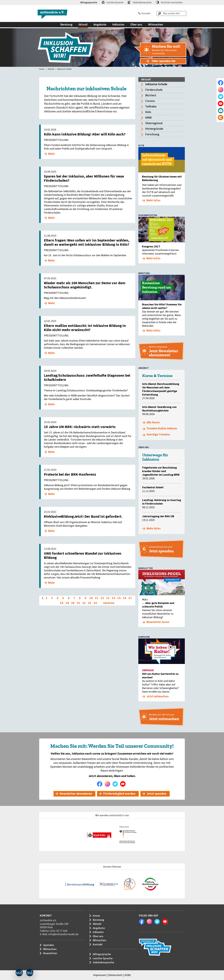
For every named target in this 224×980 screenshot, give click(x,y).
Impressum (100, 975)
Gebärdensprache (142, 2)
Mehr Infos (154, 529)
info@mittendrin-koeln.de (63, 934)
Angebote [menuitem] (100, 25)
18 (62, 603)
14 (113, 598)
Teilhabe (151, 107)
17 (130, 598)
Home (42, 69)
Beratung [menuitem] (66, 25)
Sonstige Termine (158, 435)
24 (95, 603)
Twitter (116, 784)
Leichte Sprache (115, 2)
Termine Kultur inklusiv (162, 429)
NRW (148, 118)
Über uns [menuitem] (136, 25)
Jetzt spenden (156, 794)
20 (73, 603)
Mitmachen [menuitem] (156, 25)
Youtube (124, 784)
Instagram (108, 784)
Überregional (154, 123)
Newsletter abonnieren (76, 794)
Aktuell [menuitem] (83, 25)
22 (84, 603)
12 (102, 598)
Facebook (100, 784)
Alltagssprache (89, 2)
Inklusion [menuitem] (118, 25)
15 (119, 598)
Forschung (152, 134)
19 (67, 603)
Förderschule (154, 90)
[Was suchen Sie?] (171, 13)
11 (97, 598)
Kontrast (172, 2)
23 (90, 603)
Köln (148, 112)
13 (108, 598)
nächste (109, 603)
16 (125, 598)
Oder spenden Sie (164, 61)
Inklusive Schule (64, 69)
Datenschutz (115, 975)
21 (78, 603)
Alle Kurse (153, 423)
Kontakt (146, 13)
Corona (150, 101)
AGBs (128, 975)
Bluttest (151, 95)
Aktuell (51, 69)
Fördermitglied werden (119, 794)
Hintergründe (154, 129)
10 (91, 598)
